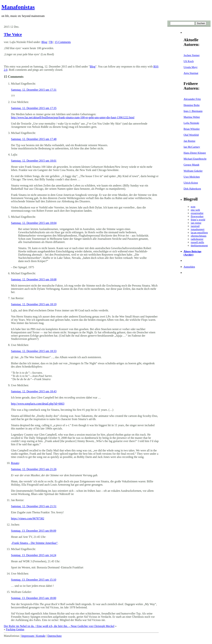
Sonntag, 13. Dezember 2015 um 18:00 (34, 598)
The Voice (13, 34)
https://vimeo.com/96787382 (28, 518)
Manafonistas (18, 7)
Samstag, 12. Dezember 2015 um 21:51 (34, 506)
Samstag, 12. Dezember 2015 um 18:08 (34, 279)
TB (51, 42)
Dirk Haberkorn (192, 189)
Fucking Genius (15, 629)
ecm (193, 207)
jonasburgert (198, 229)
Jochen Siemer (192, 55)
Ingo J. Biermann (193, 111)
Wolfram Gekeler (193, 171)
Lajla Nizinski (191, 123)
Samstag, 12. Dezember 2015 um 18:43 (34, 391)
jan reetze (196, 223)
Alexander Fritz (192, 99)
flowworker (197, 216)
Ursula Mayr (190, 67)
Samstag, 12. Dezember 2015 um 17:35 (34, 108)
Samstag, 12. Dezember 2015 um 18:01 (34, 161)
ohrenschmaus (199, 236)
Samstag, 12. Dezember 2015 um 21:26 (34, 469)
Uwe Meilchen (192, 177)
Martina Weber (192, 117)
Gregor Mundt (191, 165)
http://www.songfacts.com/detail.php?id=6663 (38, 404)
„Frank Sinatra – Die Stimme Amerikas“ (34, 543)
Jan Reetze (189, 141)
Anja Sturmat (191, 73)
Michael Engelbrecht (195, 159)
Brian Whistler (192, 129)
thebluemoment (199, 245)
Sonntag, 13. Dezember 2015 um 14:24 (34, 555)
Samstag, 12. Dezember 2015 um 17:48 (34, 139)
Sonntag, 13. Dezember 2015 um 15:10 (34, 580)
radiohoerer (197, 239)
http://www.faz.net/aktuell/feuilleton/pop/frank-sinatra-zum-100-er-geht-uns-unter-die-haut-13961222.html (73, 117)
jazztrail (195, 226)
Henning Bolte (192, 105)
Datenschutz (54, 636)
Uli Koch (189, 61)
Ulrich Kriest (191, 183)
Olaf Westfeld (191, 135)
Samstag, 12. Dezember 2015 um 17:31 (34, 90)
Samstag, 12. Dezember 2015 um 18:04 (34, 223)
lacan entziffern (199, 232)
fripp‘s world (198, 219)
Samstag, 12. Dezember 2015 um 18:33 (34, 351)
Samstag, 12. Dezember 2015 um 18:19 (34, 304)
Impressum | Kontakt (33, 636)
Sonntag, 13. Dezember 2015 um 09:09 (34, 531)
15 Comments (63, 42)
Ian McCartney (192, 147)
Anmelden (189, 267)
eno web (195, 210)
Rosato (15, 463)
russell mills (197, 242)
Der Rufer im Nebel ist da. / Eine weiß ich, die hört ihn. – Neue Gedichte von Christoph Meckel (59, 626)
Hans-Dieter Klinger (195, 153)
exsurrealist (197, 213)
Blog (44, 42)
